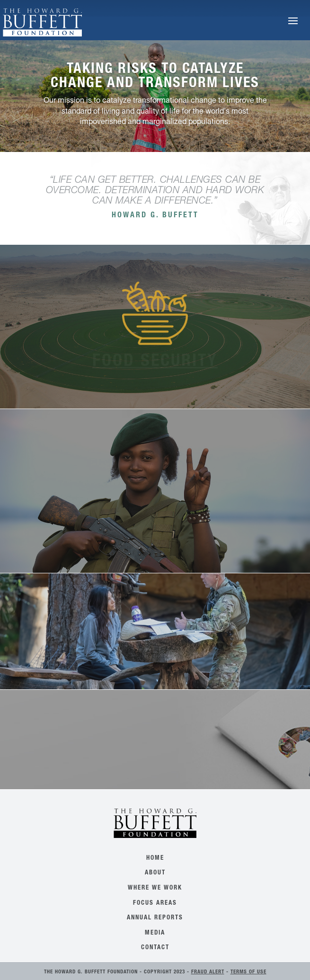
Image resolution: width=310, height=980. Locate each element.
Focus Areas (155, 904)
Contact (155, 948)
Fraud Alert (208, 972)
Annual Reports (155, 918)
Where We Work (155, 888)
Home (155, 859)
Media (155, 933)
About (155, 873)
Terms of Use (248, 972)
